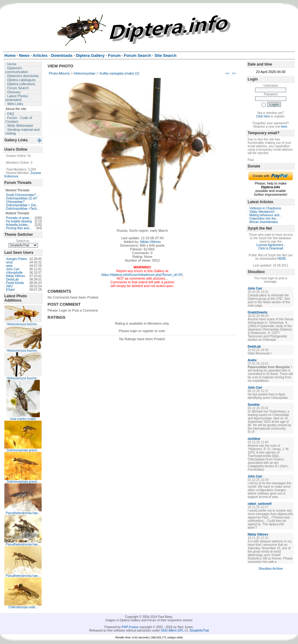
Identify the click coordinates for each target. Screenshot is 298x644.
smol (9, 262)
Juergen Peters (17, 259)
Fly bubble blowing (19, 221)
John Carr (13, 269)
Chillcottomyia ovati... (23, 607)
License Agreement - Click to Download (271, 247)
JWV (9, 286)
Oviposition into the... (264, 219)
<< (227, 73)
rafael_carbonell (260, 504)
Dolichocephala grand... (23, 450)
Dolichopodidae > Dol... (22, 205)
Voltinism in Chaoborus (265, 208)
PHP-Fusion (130, 627)
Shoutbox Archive (271, 569)
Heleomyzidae (85, 73)
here (284, 127)
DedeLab (13, 279)
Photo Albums (59, 73)
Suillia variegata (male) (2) (119, 73)
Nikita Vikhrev (16, 276)
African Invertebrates (264, 222)
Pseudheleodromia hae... (23, 513)
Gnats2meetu (257, 312)
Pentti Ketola (15, 283)
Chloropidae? (16, 202)
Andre (252, 360)
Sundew (254, 405)
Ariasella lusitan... (18, 225)
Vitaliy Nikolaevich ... (264, 212)
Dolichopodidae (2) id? (22, 198)
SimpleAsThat (199, 630)
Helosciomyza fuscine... (23, 324)
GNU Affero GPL (172, 630)
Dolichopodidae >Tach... (23, 209)
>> (234, 73)
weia (9, 266)
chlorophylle (14, 273)
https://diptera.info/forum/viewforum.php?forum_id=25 (142, 275)
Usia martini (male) (23, 419)
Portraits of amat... (19, 218)
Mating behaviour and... (266, 215)
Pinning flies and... (19, 228)
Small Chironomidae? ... (23, 195)
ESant (10, 290)
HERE (282, 259)
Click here (263, 116)
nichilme (254, 439)
